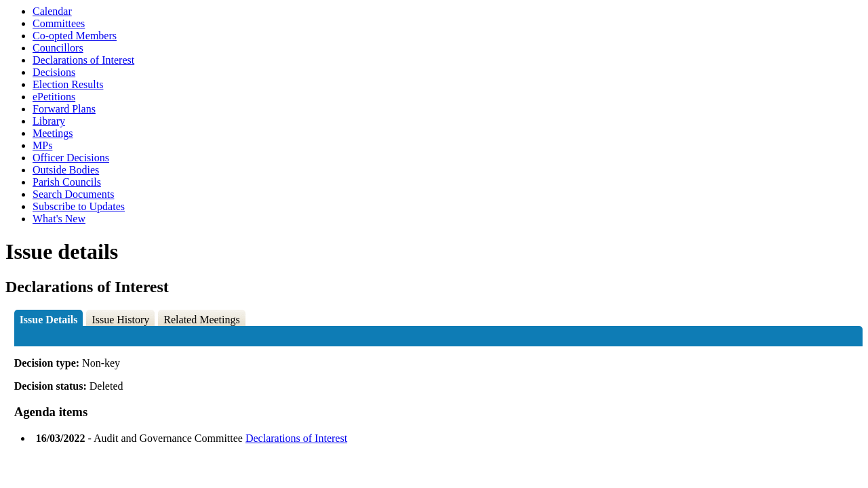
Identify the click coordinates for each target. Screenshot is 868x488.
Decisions (54, 72)
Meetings (53, 133)
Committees (59, 23)
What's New (59, 219)
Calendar (52, 11)
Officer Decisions (71, 158)
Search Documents (73, 194)
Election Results (68, 84)
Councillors (58, 48)
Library (49, 121)
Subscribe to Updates (79, 206)
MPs (42, 145)
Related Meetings (201, 320)
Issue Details (49, 320)
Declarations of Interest (83, 60)
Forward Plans (64, 109)
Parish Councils (67, 182)
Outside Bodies (66, 170)
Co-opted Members (75, 36)
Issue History (120, 320)
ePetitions (54, 97)
